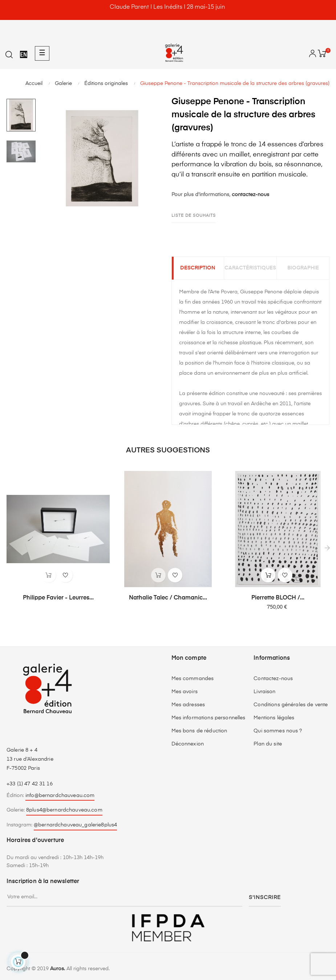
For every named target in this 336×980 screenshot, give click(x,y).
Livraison (264, 694)
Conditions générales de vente (291, 707)
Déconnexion (188, 746)
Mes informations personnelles (209, 720)
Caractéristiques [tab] (250, 269)
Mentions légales (274, 720)
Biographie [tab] (303, 269)
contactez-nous (250, 195)
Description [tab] (198, 269)
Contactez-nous (273, 681)
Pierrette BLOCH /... (278, 601)
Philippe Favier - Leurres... (58, 601)
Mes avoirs (185, 694)
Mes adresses (188, 707)
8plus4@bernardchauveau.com (64, 813)
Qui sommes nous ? (278, 733)
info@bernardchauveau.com (60, 798)
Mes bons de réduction (199, 733)
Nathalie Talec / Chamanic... (168, 601)
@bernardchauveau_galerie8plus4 (75, 827)
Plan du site (268, 746)
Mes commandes (193, 681)
